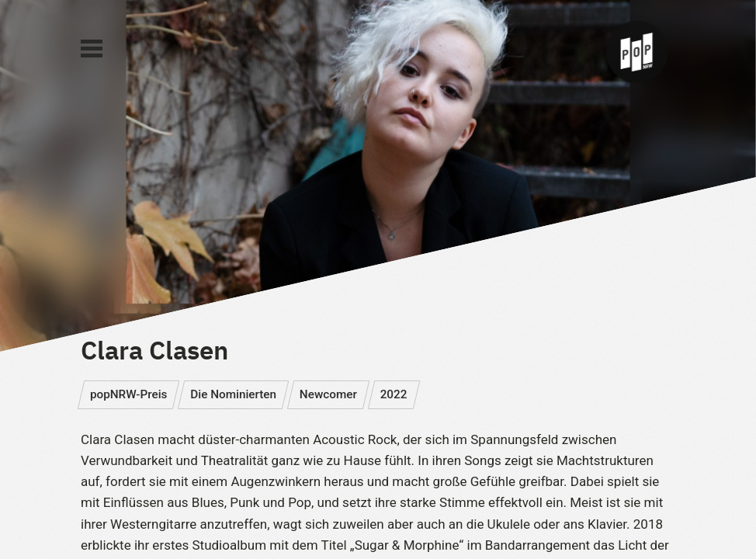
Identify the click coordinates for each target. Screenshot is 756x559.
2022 (394, 394)
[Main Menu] (92, 49)
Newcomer (328, 394)
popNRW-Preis (129, 394)
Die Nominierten (233, 394)
